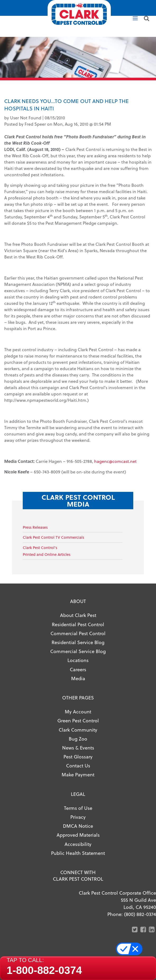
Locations (78, 660)
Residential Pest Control (78, 624)
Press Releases (35, 527)
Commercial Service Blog (78, 651)
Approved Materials (78, 835)
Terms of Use (78, 808)
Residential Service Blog (78, 642)
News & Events (78, 748)
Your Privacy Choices (132, 949)
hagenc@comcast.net (115, 461)
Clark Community (78, 730)
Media (78, 678)
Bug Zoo (78, 739)
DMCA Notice (78, 826)
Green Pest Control (78, 720)
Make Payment (78, 774)
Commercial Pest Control (78, 633)
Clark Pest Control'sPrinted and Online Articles (47, 551)
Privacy (78, 817)
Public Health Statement (78, 853)
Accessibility (78, 844)
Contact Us (78, 765)
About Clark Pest (78, 615)
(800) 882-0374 (140, 914)
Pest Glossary (78, 756)
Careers (78, 669)
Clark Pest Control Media (78, 500)
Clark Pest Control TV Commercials (53, 537)
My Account (78, 711)
